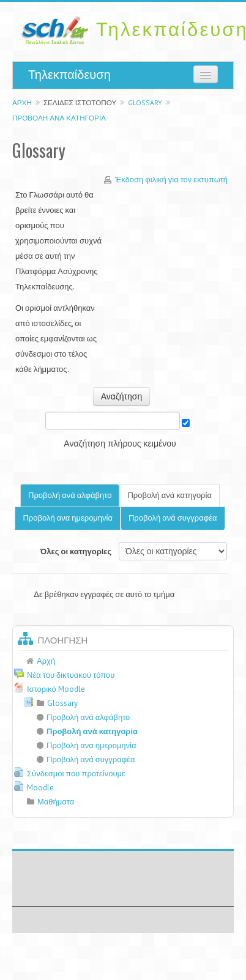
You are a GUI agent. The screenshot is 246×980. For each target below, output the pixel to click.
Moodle (40, 788)
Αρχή (22, 102)
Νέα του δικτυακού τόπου (71, 675)
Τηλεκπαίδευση (69, 75)
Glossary (145, 102)
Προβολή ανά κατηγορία (59, 118)
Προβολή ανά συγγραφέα (173, 518)
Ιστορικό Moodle (56, 689)
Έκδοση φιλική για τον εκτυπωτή (171, 180)
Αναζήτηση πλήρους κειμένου (120, 444)
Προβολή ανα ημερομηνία (68, 518)
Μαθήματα (56, 802)
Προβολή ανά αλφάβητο (70, 495)
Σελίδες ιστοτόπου (80, 102)
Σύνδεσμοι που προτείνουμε (76, 774)
